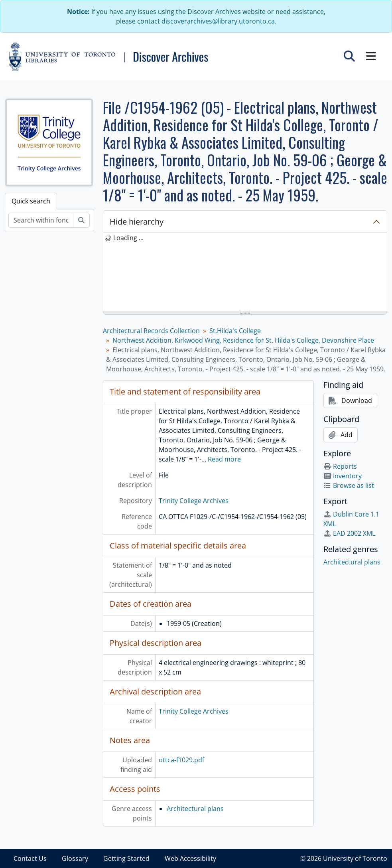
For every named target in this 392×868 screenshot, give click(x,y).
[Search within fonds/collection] (41, 220)
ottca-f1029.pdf (181, 760)
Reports (340, 466)
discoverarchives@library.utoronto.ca (218, 21)
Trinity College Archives (194, 501)
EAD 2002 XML (349, 533)
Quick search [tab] (31, 201)
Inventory (343, 476)
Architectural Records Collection (151, 331)
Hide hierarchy (137, 222)
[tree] (245, 273)
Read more (224, 459)
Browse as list (349, 485)
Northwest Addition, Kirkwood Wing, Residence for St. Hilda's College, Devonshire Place (243, 340)
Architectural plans (195, 809)
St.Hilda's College (235, 331)
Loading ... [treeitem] (128, 238)
